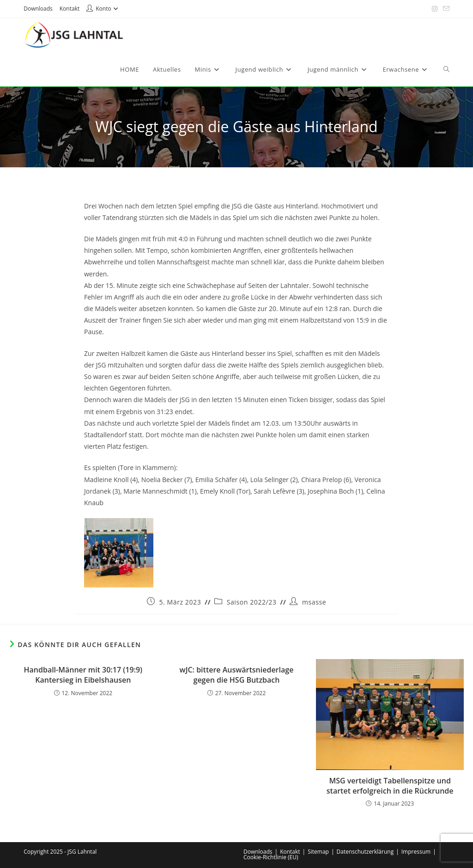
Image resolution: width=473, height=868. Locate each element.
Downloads (38, 9)
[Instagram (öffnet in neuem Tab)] (435, 9)
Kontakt (70, 9)
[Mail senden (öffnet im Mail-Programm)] (445, 9)
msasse (314, 602)
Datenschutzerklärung (365, 852)
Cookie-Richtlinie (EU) (271, 857)
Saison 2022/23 (252, 602)
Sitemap (318, 852)
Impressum (416, 852)
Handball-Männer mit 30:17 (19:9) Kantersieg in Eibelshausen (83, 675)
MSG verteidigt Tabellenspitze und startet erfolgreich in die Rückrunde (390, 786)
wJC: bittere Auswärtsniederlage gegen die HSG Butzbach (237, 675)
